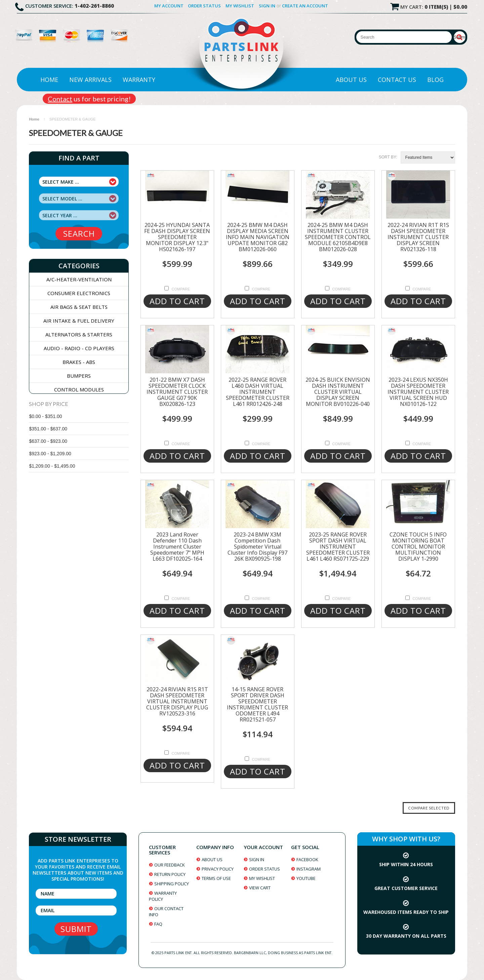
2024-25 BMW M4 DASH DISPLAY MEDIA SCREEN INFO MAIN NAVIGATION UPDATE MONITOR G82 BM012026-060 (258, 237)
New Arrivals (90, 80)
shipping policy (172, 884)
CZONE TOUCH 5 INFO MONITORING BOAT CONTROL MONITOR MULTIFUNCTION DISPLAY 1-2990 (418, 547)
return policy (170, 874)
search (79, 234)
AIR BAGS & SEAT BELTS (79, 307)
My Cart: (434, 7)
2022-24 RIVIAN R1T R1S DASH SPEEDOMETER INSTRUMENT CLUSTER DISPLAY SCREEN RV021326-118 (418, 237)
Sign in (267, 6)
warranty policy (163, 896)
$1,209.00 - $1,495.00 (52, 466)
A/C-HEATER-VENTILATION (79, 279)
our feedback (170, 865)
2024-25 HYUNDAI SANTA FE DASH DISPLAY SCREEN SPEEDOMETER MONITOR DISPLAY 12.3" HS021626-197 (177, 237)
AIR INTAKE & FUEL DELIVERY (79, 321)
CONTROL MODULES (79, 389)
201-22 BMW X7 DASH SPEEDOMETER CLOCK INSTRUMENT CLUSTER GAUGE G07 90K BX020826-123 (177, 392)
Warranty (139, 80)
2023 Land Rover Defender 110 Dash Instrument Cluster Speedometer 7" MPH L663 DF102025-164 (177, 547)
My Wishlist (240, 6)
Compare (181, 289)
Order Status (204, 6)
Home (49, 80)
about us (212, 859)
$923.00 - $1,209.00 (50, 454)
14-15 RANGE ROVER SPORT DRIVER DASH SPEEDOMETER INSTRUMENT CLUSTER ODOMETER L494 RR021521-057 (257, 704)
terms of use (216, 878)
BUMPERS (79, 376)
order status (265, 869)
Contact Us (397, 80)
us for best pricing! (89, 99)
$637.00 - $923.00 (48, 441)
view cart (260, 888)
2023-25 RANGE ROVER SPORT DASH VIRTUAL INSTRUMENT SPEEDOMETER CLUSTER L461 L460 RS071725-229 (338, 547)
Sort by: (388, 157)
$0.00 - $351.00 (45, 416)
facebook (307, 859)
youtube (306, 878)
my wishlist (262, 878)
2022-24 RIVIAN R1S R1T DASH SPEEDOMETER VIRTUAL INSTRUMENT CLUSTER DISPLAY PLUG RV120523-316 (177, 701)
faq (158, 924)
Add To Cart (177, 301)
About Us (351, 80)
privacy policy (218, 869)
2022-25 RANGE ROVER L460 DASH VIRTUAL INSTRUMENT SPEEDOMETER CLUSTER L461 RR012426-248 (258, 392)
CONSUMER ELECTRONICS (79, 293)
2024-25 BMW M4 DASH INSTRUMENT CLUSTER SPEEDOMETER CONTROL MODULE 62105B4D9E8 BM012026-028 (338, 237)
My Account (169, 6)
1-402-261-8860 (94, 6)
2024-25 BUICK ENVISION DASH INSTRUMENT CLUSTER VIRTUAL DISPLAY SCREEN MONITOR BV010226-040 (338, 392)
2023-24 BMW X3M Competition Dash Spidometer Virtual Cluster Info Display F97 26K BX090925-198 (257, 547)
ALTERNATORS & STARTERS (79, 334)
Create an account (305, 6)
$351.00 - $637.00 (48, 429)
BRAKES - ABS (79, 362)
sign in (257, 859)
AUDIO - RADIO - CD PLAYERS (79, 348)
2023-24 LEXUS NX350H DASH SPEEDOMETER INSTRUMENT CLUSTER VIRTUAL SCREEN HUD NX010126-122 (418, 392)
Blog (435, 80)
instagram (309, 869)
